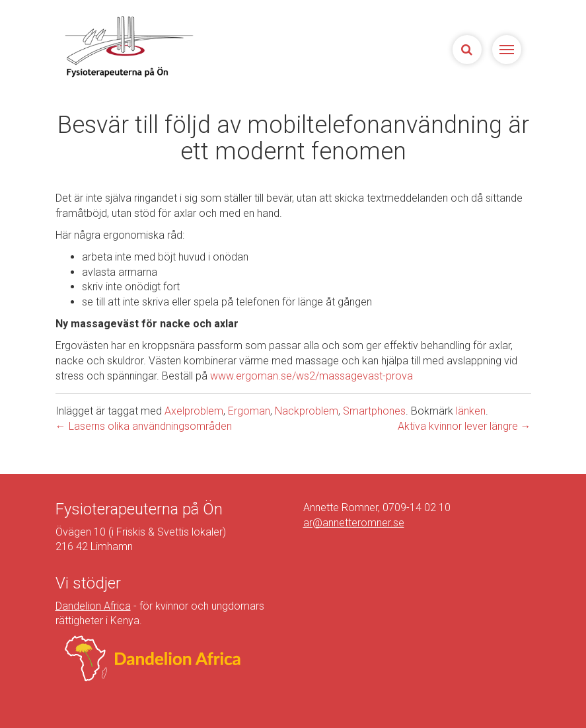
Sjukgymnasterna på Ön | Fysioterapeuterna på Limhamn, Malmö (128, 46)
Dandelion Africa (93, 606)
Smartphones (374, 411)
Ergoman (249, 411)
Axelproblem (194, 411)
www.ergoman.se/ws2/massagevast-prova (311, 376)
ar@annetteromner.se (354, 523)
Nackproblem (307, 411)
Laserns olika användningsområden (144, 426)
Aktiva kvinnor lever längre (464, 426)
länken (471, 411)
